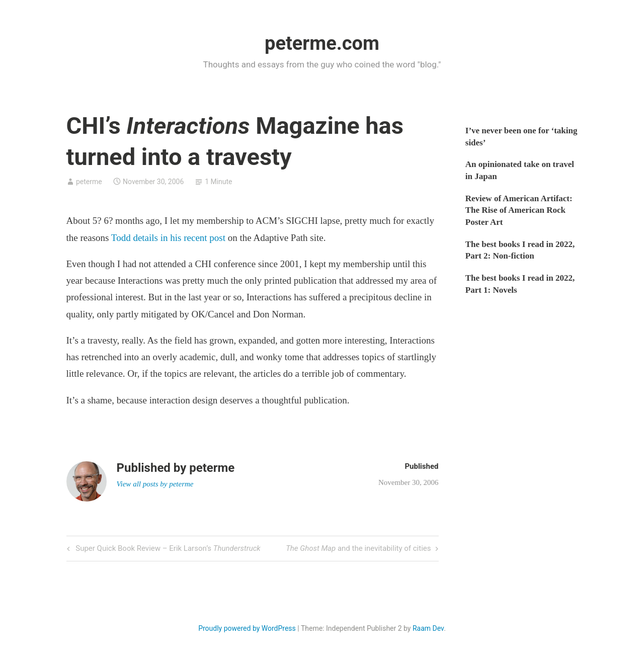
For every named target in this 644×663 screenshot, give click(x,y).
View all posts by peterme (155, 484)
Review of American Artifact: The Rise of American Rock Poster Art (519, 211)
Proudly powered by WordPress (247, 628)
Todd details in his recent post (168, 238)
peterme (89, 182)
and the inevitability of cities (358, 549)
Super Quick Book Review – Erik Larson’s (167, 549)
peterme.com (322, 43)
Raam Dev (428, 628)
